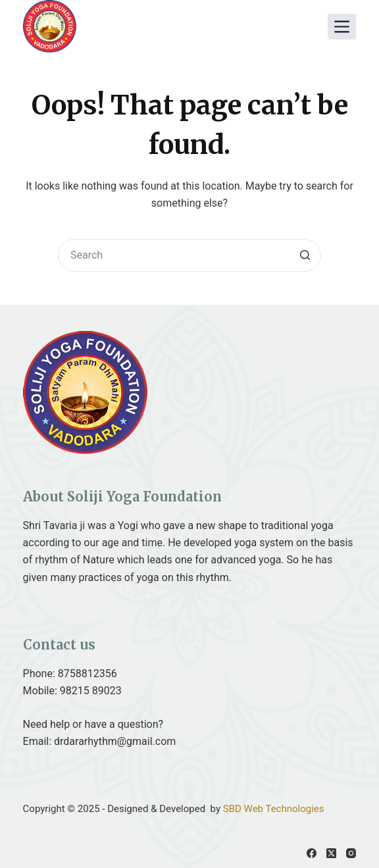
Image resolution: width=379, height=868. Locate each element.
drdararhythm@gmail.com (115, 741)
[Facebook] (312, 853)
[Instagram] (351, 853)
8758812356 (88, 674)
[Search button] (305, 255)
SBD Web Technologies (274, 809)
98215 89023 (91, 691)
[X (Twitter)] (331, 853)
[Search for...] (189, 255)
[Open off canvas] (342, 27)
